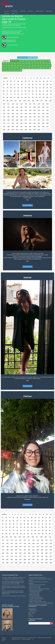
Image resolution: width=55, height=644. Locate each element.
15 (7, 81)
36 (49, 68)
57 (26, 68)
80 (29, 68)
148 (26, 114)
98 (4, 101)
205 (34, 130)
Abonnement (15, 11)
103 (24, 101)
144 (8, 114)
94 (3, 66)
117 (34, 104)
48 (25, 88)
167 (13, 120)
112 (13, 104)
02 (38, 68)
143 (4, 114)
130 (43, 107)
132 (4, 110)
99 (7, 101)
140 (39, 110)
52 (40, 88)
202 (21, 130)
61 (22, 91)
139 (34, 110)
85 (35, 61)
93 (29, 63)
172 (34, 120)
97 (51, 97)
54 (39, 66)
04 (41, 66)
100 (11, 101)
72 (35, 63)
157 (17, 117)
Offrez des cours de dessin (35, 586)
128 (34, 107)
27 (44, 66)
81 (44, 94)
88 (18, 97)
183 (34, 123)
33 (47, 63)
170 (26, 120)
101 (16, 101)
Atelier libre (7, 14)
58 (11, 91)
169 (21, 120)
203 (26, 130)
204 (30, 130)
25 (6, 70)
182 (30, 123)
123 (13, 107)
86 (11, 97)
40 (47, 84)
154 (4, 117)
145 (13, 114)
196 (43, 127)
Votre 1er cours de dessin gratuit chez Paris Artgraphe (14, 596)
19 (22, 81)
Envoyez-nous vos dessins (35, 600)
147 (21, 114)
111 (8, 104)
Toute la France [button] (14, 61)
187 (4, 127)
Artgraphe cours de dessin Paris (19, 638)
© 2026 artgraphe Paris (4, 639)
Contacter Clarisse (27, 505)
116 (30, 104)
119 (43, 104)
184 (39, 123)
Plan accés (31, 616)
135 (17, 110)
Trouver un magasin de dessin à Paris (38, 602)
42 (15, 66)
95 (15, 63)
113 (17, 104)
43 (9, 66)
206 (39, 130)
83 (9, 63)
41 (51, 84)
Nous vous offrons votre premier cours (38, 578)
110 (4, 104)
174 (43, 120)
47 (22, 88)
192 (26, 127)
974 (12, 66)
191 (21, 127)
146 (17, 114)
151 (39, 114)
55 (51, 88)
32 (18, 84)
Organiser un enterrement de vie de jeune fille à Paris (41, 603)
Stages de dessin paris (34, 595)
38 (44, 63)
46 (18, 68)
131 (47, 107)
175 (47, 120)
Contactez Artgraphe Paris (35, 592)
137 (26, 110)
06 (49, 63)
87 (6, 68)
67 (46, 61)
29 (40, 61)
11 (50, 66)
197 (47, 127)
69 (43, 61)
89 (21, 66)
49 (6, 63)
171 (30, 120)
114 (21, 104)
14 (30, 66)
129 (39, 107)
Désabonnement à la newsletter (44, 638)
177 (8, 123)
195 (39, 127)
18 (12, 68)
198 (4, 130)
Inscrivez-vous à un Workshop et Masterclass (39, 589)
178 (13, 123)
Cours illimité (23, 11)
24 (9, 70)
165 (4, 120)
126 (26, 107)
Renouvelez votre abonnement (36, 590)
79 (36, 94)
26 (21, 68)
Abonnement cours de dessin (36, 597)
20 (25, 81)
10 (15, 68)
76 (24, 63)
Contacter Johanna (27, 267)
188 (8, 127)
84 (26, 63)
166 (8, 120)
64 (47, 66)
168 (17, 120)
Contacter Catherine (27, 205)
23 (12, 70)
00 (36, 66)
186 (47, 123)
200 (13, 130)
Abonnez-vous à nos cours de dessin (37, 585)
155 (8, 117)
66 (41, 68)
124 (17, 107)
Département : (6, 61)
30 (44, 68)
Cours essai (7, 11)
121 (4, 107)
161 (34, 117)
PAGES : (6, 78)
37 (21, 63)
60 (3, 63)
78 (32, 61)
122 (8, 107)
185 (43, 123)
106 (37, 101)
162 (39, 117)
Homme (30, 58)
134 (13, 110)
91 (18, 63)
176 (4, 123)
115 (26, 104)
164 (47, 117)
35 (37, 61)
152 (43, 114)
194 (34, 127)
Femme (35, 58)
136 (21, 110)
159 (26, 117)
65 (36, 91)
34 (49, 61)
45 (24, 66)
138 (30, 110)
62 (9, 68)
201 (17, 130)
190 (17, 127)
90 (25, 97)
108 (46, 101)
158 (21, 117)
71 (32, 63)
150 (34, 114)
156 (13, 117)
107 (42, 101)
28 (21, 70)
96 (47, 97)
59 (12, 63)
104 (29, 101)
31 (26, 61)
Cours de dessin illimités (35, 596)
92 (23, 61)
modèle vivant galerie (26, 639)
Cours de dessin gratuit (34, 593)
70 (4, 94)
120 (47, 104)
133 (8, 110)
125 (21, 107)
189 (13, 127)
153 (47, 114)
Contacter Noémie (28, 386)
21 (35, 68)
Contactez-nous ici (20, 34)
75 (20, 61)
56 (29, 61)
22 (18, 66)
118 (39, 104)
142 (47, 110)
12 (3, 70)
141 (43, 110)
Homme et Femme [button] (22, 58)
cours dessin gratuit (32, 638)
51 (47, 68)
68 (33, 66)
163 (43, 117)
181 (26, 123)
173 (39, 120)
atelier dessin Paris (16, 639)
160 (30, 117)
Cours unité (31, 11)
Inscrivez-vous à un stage (35, 587)
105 (33, 101)
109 (50, 101)
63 (29, 91)
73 (15, 94)
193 (30, 127)
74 (3, 68)
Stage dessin (49, 11)
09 (18, 70)
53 (44, 88)
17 (27, 66)
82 (47, 94)
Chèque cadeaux (40, 11)
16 (32, 68)
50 (33, 88)
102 (20, 101)
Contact (13, 14)
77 (6, 66)
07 (24, 68)
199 (8, 130)
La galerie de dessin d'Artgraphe (36, 599)
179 (17, 123)
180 (21, 123)
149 (30, 114)
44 (38, 63)
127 (30, 107)
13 (41, 63)
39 (15, 70)
